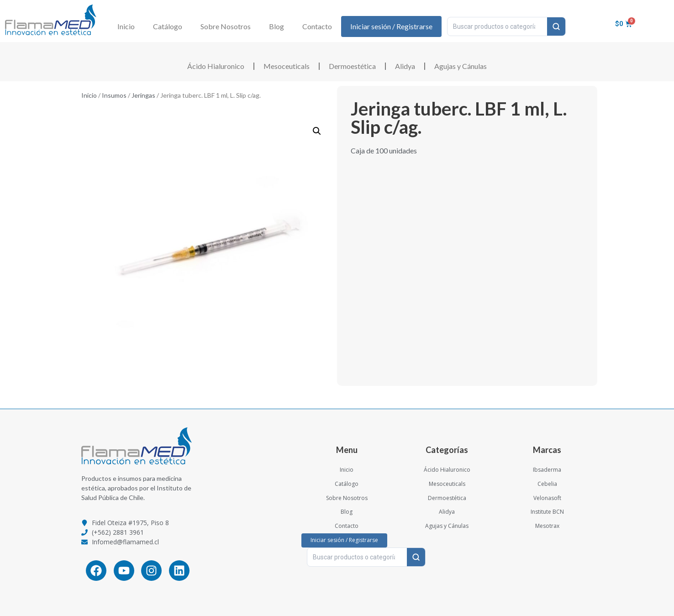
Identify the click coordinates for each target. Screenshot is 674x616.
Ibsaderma (547, 470)
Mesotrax (547, 526)
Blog (276, 26)
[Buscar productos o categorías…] (497, 26)
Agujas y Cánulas (461, 66)
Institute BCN (547, 512)
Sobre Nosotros (226, 26)
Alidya (405, 66)
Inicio (126, 26)
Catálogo (168, 26)
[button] (317, 131)
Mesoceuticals (287, 66)
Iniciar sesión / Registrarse (391, 26)
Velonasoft (547, 498)
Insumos (114, 95)
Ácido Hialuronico (216, 66)
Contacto (317, 26)
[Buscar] (556, 26)
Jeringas (143, 95)
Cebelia (547, 484)
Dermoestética (352, 66)
